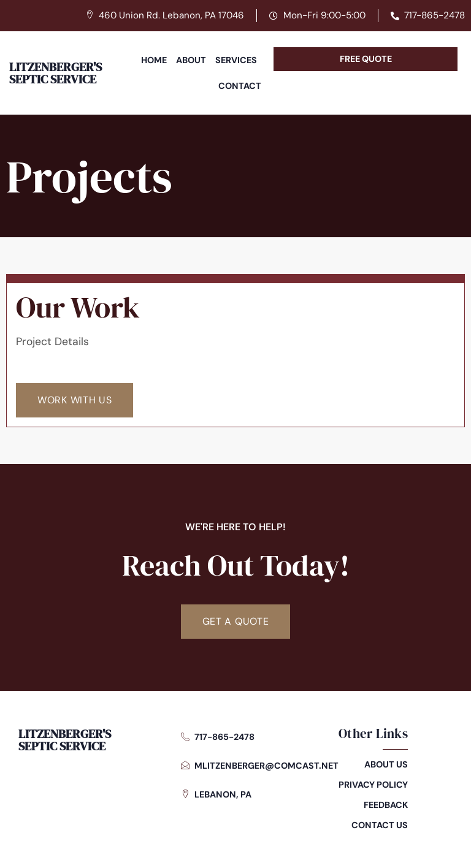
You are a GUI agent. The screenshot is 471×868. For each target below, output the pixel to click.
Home (154, 60)
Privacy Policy (373, 785)
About (191, 60)
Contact (240, 86)
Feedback (386, 805)
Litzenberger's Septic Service (56, 73)
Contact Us (380, 825)
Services (236, 60)
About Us (386, 764)
